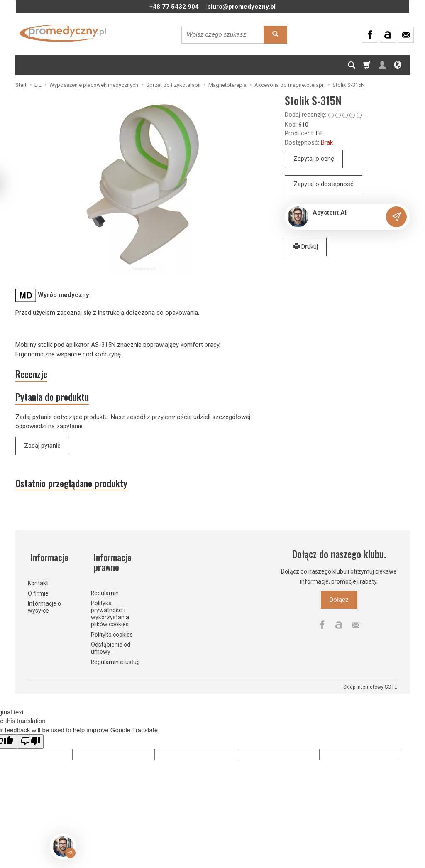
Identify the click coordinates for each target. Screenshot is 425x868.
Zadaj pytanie (42, 449)
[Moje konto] (382, 65)
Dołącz (339, 606)
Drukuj (306, 247)
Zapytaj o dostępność (324, 184)
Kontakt (38, 583)
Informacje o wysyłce (44, 607)
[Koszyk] (367, 65)
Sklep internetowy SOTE (370, 687)
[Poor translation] (30, 742)
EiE (320, 133)
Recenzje (34, 375)
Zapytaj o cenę (314, 159)
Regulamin (105, 593)
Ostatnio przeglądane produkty (79, 488)
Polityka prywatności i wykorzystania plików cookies (110, 614)
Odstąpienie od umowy (111, 649)
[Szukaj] (352, 65)
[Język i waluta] (398, 65)
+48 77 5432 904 (174, 7)
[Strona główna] (63, 33)
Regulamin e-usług (115, 662)
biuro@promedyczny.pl (241, 7)
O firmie (38, 593)
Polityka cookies (112, 635)
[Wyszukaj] (275, 35)
